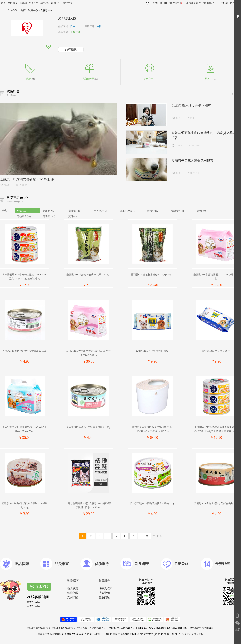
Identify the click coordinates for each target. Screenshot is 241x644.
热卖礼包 (34, 3)
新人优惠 (73, 588)
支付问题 (73, 598)
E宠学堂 (45, 3)
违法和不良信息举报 (193, 634)
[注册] (164, 3)
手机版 (224, 3)
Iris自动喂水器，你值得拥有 (191, 105)
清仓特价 (67, 3)
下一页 (145, 536)
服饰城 (23, 3)
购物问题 (73, 593)
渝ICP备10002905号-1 (39, 628)
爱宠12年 (223, 564)
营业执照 (82, 628)
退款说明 (104, 593)
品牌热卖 (13, 3)
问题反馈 (235, 3)
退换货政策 (106, 588)
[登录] (155, 3)
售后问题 (104, 598)
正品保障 (22, 564)
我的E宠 (194, 3)
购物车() (178, 3)
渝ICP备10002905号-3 (64, 628)
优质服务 (102, 564)
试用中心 (56, 3)
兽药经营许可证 (98, 628)
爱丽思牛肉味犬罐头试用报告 (192, 160)
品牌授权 (71, 49)
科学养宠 (142, 564)
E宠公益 (182, 564)
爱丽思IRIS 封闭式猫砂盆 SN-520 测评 (27, 179)
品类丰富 (62, 564)
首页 (3, 3)
